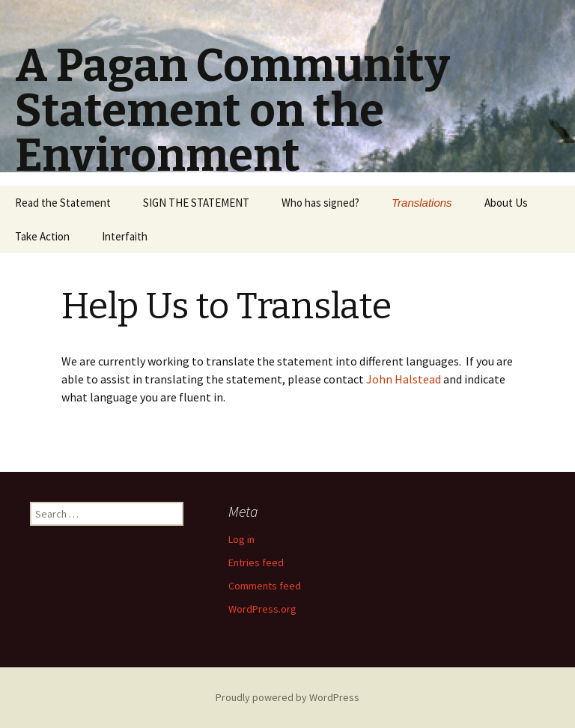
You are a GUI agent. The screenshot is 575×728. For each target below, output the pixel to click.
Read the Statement (63, 203)
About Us (506, 203)
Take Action (42, 236)
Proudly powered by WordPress (287, 697)
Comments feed (265, 586)
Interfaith (125, 236)
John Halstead (404, 379)
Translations (422, 203)
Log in (241, 539)
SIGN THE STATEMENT (196, 203)
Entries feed (256, 562)
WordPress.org (262, 609)
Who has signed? (320, 203)
